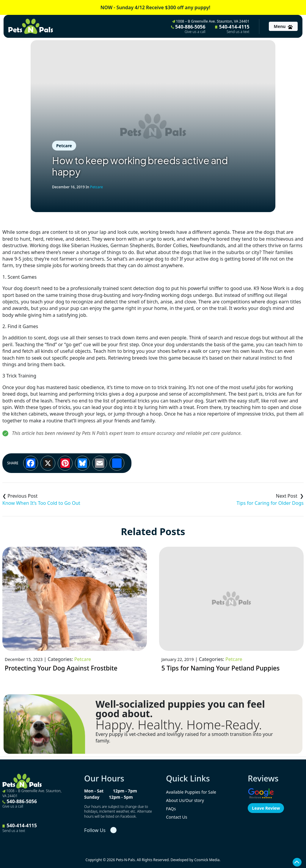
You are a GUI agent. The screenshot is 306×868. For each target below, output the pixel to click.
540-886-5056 (188, 29)
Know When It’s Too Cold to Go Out (41, 503)
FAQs (171, 809)
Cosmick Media (207, 860)
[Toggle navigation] (283, 26)
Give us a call (195, 32)
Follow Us (95, 830)
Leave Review (266, 808)
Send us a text (238, 32)
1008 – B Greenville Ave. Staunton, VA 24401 (211, 21)
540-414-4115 (232, 29)
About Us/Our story (185, 800)
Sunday (92, 797)
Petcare (64, 146)
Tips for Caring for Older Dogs (270, 503)
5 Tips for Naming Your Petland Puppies (221, 668)
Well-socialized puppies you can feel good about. (180, 709)
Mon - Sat (94, 791)
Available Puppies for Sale (191, 792)
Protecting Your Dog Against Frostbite (61, 668)
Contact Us (176, 817)
